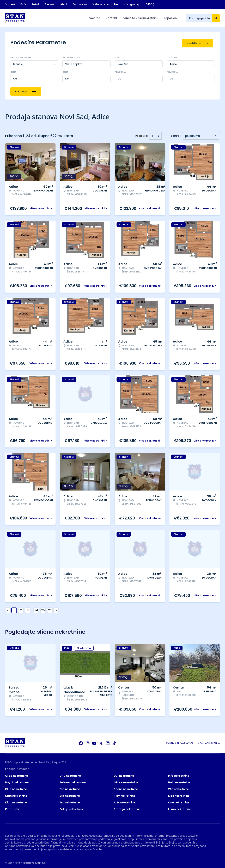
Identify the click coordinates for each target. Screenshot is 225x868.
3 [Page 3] (28, 609)
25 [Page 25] (43, 609)
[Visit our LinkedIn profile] (108, 742)
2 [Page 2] (21, 609)
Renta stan (13, 808)
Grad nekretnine (17, 774)
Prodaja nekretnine (127, 808)
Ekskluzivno (80, 4)
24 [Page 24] (36, 609)
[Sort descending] (158, 134)
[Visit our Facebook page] (81, 742)
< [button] (8, 609)
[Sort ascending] (153, 134)
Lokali (36, 4)
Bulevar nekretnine (73, 781)
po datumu (192, 134)
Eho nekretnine (70, 788)
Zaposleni (171, 18)
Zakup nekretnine (72, 808)
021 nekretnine (124, 774)
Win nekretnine (178, 788)
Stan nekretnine (16, 794)
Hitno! (63, 4)
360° (150, 4)
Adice (173, 63)
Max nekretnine (179, 794)
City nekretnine (70, 774)
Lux (116, 4)
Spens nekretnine (126, 788)
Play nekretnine (125, 794)
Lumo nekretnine (180, 808)
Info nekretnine (179, 774)
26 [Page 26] (50, 609)
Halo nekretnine (179, 781)
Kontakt (111, 18)
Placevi (49, 4)
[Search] (216, 18)
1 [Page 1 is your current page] (14, 609)
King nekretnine (16, 801)
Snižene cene (100, 4)
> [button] (56, 609)
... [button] (32, 609)
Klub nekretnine (16, 788)
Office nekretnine (126, 781)
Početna (94, 18)
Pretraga (26, 90)
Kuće (23, 4)
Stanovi (10, 4)
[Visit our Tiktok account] (114, 742)
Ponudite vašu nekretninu (140, 18)
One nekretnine (179, 801)
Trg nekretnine (70, 801)
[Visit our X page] (101, 742)
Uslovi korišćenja (208, 742)
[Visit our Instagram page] (88, 742)
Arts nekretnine (124, 801)
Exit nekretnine (70, 794)
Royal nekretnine (17, 781)
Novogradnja (132, 4)
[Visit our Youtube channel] (94, 742)
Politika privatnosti (179, 742)
